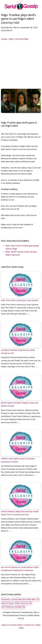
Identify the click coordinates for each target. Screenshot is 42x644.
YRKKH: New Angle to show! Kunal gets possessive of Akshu (18, 460)
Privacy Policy (17, 625)
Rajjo (11, 39)
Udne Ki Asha (7, 603)
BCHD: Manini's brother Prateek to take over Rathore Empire (20, 404)
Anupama (6, 599)
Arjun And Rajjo (22, 39)
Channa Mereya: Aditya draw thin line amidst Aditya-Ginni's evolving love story (20, 513)
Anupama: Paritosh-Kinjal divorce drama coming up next (18, 352)
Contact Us (29, 625)
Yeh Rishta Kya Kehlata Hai (13, 607)
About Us (5, 625)
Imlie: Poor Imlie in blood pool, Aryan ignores (20, 300)
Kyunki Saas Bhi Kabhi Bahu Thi (25, 599)
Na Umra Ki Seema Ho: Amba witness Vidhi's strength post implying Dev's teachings (20, 569)
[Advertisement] (21, 65)
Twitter (38, 625)
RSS (22, 628)
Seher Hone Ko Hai (23, 603)
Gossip (4, 39)
